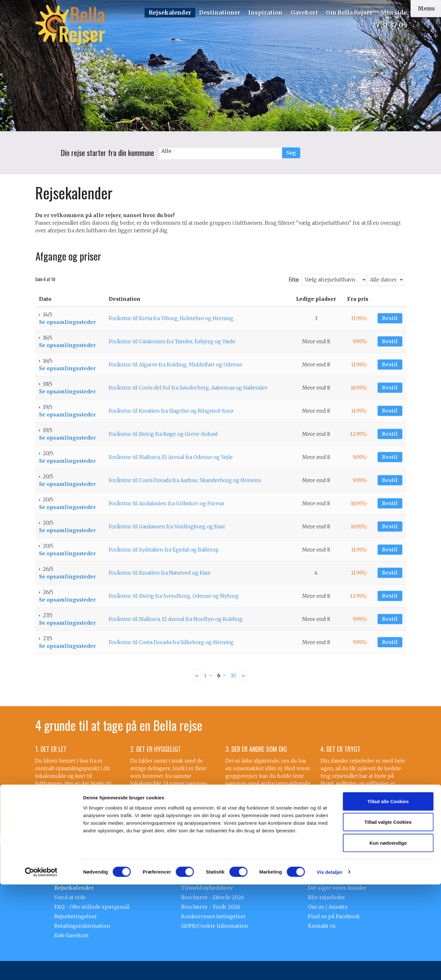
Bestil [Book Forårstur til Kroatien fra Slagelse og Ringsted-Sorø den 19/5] (390, 411)
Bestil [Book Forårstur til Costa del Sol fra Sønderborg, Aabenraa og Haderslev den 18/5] (390, 388)
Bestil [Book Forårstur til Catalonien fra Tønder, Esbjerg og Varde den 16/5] (390, 341)
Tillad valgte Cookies (388, 918)
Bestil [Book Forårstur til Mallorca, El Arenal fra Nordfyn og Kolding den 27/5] (390, 619)
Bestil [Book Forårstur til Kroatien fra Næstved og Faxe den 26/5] (390, 573)
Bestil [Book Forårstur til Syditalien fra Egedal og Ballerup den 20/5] (390, 550)
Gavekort (304, 13)
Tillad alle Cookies (388, 897)
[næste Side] (243, 676)
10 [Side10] (233, 675)
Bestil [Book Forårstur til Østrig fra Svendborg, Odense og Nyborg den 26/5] (390, 596)
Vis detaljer (330, 967)
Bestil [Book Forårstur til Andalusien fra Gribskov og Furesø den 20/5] (390, 503)
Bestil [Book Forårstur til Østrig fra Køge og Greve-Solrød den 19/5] (390, 434)
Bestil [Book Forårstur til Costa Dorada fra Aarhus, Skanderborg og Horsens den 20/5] (390, 480)
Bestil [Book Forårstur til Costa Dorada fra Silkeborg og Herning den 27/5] (390, 642)
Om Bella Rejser (349, 13)
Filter (294, 280)
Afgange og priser (68, 256)
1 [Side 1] (205, 675)
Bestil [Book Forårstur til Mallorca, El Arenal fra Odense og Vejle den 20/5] (390, 457)
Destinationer (220, 13)
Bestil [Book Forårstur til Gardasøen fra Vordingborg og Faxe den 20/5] (390, 526)
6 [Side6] (219, 675)
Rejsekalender (170, 13)
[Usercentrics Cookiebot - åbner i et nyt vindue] (41, 968)
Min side (394, 13)
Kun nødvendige (388, 938)
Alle (220, 151)
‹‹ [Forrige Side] (197, 675)
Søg (291, 153)
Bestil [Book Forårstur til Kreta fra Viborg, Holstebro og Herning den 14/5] (390, 318)
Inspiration (265, 13)
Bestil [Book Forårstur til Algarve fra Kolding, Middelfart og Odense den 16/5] (390, 364)
